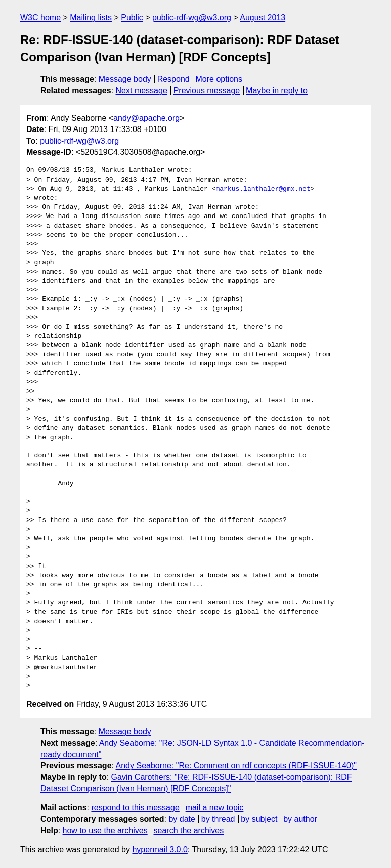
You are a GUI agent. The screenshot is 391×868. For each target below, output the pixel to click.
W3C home (40, 17)
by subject (259, 819)
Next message (142, 90)
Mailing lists (91, 17)
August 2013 (263, 17)
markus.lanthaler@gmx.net (263, 189)
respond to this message (135, 808)
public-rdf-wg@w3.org (192, 17)
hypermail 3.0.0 (160, 850)
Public (132, 17)
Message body (125, 79)
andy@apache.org (146, 118)
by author (300, 819)
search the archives (189, 830)
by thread (218, 819)
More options (219, 79)
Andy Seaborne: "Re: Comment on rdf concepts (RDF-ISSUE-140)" (236, 766)
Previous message (207, 90)
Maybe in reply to (277, 90)
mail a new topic (215, 808)
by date (182, 819)
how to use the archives (105, 830)
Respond (173, 79)
